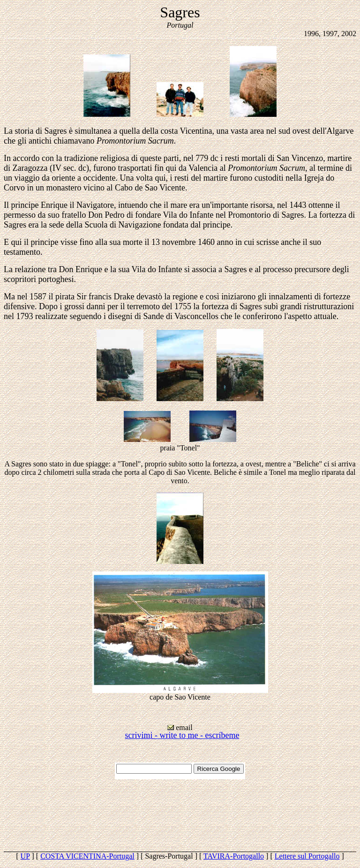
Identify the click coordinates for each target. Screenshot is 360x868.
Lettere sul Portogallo (307, 856)
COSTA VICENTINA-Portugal (87, 856)
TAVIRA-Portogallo (234, 856)
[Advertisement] (180, 815)
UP (25, 856)
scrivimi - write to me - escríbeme (182, 735)
